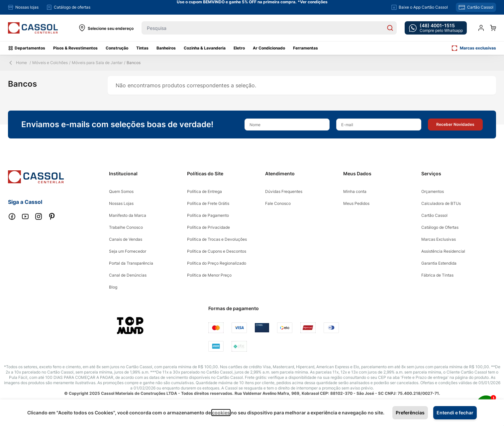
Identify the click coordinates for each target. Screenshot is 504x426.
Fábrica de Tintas (437, 275)
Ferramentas (305, 48)
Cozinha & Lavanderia (205, 48)
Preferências (410, 413)
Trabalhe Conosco (126, 227)
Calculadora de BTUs (441, 203)
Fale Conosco (278, 203)
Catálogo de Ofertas (440, 227)
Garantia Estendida (439, 263)
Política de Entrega (204, 191)
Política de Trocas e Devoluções (217, 239)
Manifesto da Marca (128, 215)
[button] (455, 125)
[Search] (390, 28)
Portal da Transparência (131, 263)
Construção (117, 48)
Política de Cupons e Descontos (217, 251)
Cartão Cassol (434, 215)
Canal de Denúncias (128, 275)
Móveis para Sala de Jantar (97, 63)
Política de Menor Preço (209, 275)
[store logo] (33, 28)
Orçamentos (433, 191)
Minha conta (355, 191)
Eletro (239, 48)
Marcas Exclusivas (439, 239)
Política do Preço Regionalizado (217, 263)
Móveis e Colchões (50, 63)
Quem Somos (121, 191)
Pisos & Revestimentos (75, 48)
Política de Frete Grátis (208, 203)
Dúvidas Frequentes (284, 191)
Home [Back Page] (17, 63)
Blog (113, 287)
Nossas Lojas (121, 203)
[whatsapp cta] (436, 28)
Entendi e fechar (455, 413)
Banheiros (166, 48)
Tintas (142, 48)
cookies (221, 413)
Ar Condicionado (269, 48)
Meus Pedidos (356, 203)
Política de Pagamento (208, 215)
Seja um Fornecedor (128, 251)
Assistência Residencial (443, 251)
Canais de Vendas (126, 239)
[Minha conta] (481, 28)
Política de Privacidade (208, 227)
